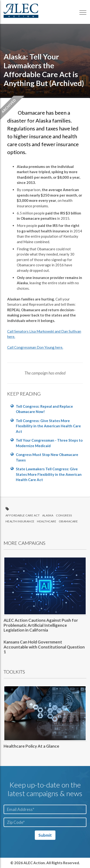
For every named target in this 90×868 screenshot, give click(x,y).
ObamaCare (68, 521)
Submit (45, 835)
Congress (64, 515)
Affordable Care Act (23, 515)
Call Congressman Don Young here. (35, 347)
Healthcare (47, 521)
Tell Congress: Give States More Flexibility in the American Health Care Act (48, 426)
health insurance (20, 521)
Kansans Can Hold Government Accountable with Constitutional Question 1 (44, 647)
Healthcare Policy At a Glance (31, 746)
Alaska (48, 515)
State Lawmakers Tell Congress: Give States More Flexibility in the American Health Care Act (49, 474)
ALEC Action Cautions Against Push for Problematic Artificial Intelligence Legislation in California (41, 625)
